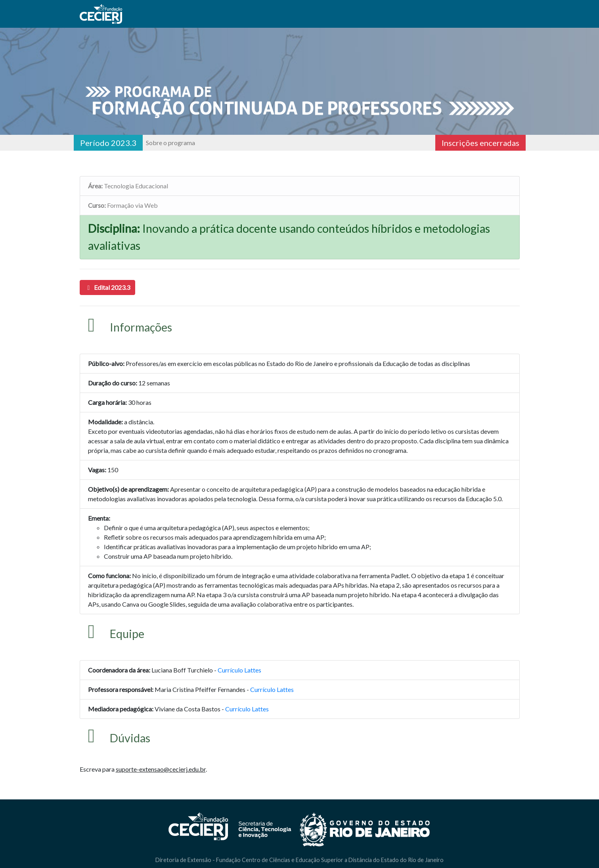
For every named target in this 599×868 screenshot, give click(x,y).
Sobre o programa (170, 143)
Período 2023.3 (108, 143)
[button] (107, 287)
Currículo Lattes (239, 670)
